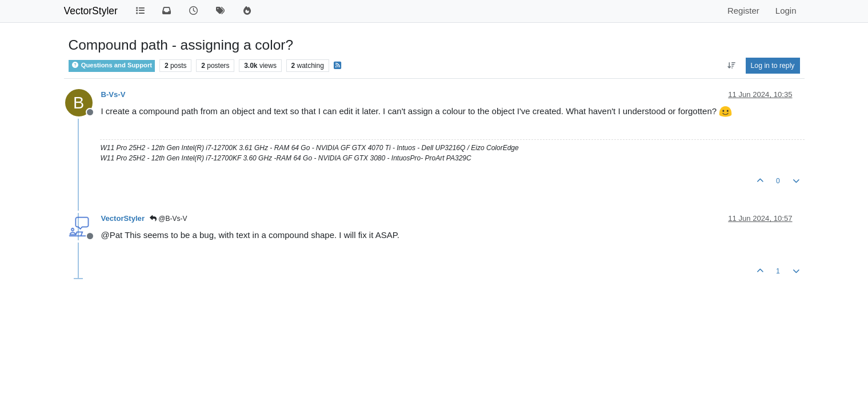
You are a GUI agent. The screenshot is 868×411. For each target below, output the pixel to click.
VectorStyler (91, 11)
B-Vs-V (113, 94)
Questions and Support (112, 65)
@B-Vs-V (169, 219)
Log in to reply (773, 66)
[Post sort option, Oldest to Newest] (731, 66)
